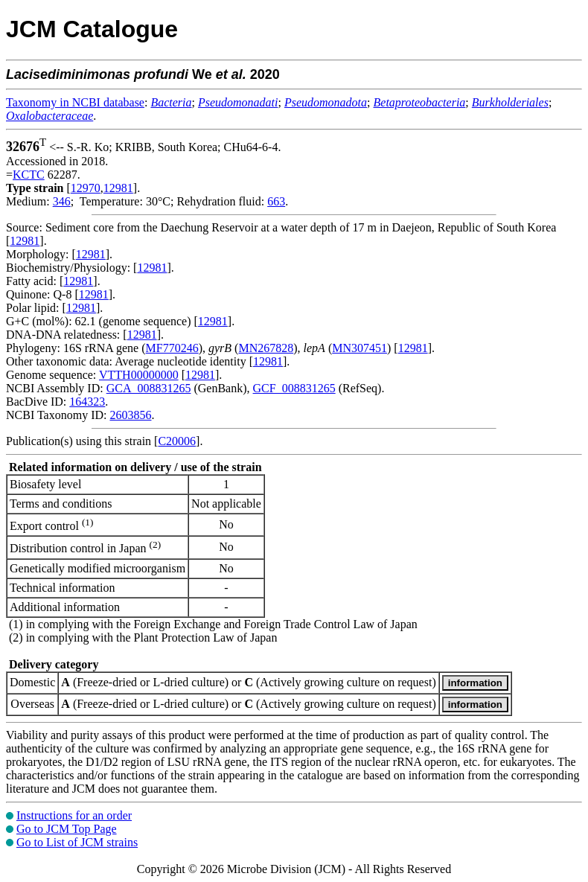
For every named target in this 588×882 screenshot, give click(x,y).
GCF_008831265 (294, 388)
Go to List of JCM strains (77, 842)
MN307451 (359, 348)
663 (276, 201)
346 (62, 201)
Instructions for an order (74, 815)
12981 (118, 188)
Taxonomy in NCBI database (75, 102)
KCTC (29, 175)
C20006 (177, 441)
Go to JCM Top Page (67, 829)
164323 (87, 402)
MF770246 (172, 348)
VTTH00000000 (139, 375)
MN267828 (266, 348)
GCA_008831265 (149, 388)
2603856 (130, 415)
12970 (86, 188)
